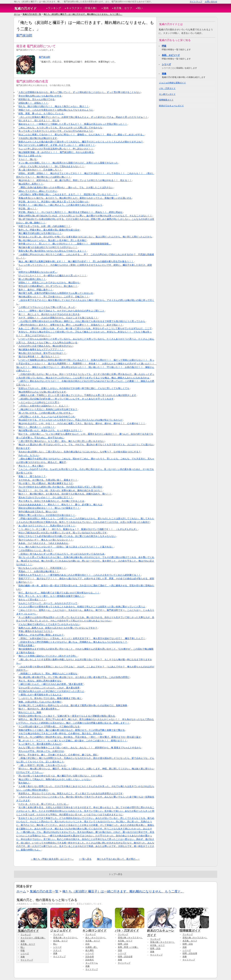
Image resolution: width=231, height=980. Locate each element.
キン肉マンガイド (167, 94)
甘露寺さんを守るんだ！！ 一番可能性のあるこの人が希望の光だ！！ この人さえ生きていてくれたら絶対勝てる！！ (80, 575)
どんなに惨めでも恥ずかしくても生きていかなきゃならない (49, 624)
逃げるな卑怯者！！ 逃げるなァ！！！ (39, 356)
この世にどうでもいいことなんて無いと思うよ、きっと (47, 307)
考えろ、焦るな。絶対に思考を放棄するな (40, 681)
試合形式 (90, 960)
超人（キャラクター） (96, 937)
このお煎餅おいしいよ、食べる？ (35, 550)
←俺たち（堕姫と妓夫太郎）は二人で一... (52, 859)
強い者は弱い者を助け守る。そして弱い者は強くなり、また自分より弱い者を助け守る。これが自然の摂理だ (74, 677)
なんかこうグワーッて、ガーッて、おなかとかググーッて (48, 603)
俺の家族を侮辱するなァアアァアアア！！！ (41, 350)
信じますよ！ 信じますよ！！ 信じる (39, 120)
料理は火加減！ (26, 645)
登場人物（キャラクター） (66, 937)
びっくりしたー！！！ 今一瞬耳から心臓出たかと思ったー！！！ (52, 276)
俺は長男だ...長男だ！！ (31, 184)
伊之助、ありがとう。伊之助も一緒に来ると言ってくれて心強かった (54, 202)
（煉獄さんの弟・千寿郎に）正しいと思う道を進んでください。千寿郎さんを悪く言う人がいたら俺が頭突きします (77, 395)
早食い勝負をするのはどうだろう (35, 631)
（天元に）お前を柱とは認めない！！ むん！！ (43, 406)
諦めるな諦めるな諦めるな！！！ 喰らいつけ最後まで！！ (49, 508)
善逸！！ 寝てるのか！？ (32, 476)
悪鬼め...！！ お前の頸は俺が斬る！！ (39, 571)
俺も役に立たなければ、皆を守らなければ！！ (42, 353)
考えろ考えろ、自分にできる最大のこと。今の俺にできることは (51, 501)
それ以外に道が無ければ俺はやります (38, 138)
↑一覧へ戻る (85, 859)
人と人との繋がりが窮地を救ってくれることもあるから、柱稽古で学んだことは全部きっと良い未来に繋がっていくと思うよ (82, 607)
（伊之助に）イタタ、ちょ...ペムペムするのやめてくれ (47, 417)
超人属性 (90, 950)
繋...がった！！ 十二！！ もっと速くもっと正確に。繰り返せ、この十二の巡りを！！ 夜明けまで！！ (73, 741)
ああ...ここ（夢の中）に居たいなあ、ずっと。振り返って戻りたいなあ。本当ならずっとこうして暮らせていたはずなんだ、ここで (85, 328)
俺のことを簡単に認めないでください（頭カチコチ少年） (48, 656)
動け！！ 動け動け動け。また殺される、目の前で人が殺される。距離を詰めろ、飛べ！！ (65, 494)
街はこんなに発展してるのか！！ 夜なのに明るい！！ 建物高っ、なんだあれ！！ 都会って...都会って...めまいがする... (81, 135)
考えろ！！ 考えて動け (31, 466)
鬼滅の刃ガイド (25, 8)
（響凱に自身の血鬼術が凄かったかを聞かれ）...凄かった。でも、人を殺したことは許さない (66, 187)
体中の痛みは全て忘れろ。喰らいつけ (38, 512)
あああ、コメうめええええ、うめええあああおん (43, 543)
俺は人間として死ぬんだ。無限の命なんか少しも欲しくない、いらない (55, 779)
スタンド (57, 950)
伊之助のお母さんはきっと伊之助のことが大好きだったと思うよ (51, 691)
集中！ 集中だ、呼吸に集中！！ (35, 290)
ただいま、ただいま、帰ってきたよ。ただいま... (43, 804)
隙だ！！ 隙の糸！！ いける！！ (37, 427)
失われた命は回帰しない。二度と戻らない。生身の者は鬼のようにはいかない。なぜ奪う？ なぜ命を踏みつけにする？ (80, 452)
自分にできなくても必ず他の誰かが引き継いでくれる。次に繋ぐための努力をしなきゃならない (67, 536)
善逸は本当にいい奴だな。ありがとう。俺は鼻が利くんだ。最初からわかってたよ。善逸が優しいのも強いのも (75, 198)
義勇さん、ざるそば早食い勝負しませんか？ (41, 635)
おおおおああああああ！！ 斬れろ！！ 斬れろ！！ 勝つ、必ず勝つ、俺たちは (60, 505)
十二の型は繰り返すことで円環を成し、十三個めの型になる (49, 726)
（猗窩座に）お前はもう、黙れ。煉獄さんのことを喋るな (48, 674)
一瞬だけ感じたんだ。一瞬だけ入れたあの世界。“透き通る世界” (51, 684)
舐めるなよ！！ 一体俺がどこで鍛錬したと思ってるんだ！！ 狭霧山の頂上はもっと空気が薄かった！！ (73, 124)
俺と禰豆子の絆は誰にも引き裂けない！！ (40, 233)
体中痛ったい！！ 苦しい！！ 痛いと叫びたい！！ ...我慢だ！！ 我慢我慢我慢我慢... (65, 244)
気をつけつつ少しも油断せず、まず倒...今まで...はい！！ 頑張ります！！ (57, 145)
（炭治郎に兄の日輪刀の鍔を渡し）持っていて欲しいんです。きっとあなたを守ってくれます (66, 399)
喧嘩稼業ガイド (166, 100)
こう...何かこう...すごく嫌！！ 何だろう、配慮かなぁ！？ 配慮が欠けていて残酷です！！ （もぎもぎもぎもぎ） (78, 529)
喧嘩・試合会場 (125, 956)
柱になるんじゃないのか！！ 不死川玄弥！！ (42, 568)
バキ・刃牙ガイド (167, 88)
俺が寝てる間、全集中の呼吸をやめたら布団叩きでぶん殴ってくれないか (56, 293)
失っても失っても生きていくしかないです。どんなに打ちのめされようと (56, 131)
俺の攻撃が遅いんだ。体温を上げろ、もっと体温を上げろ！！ (50, 430)
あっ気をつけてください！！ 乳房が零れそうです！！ (47, 526)
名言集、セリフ (123, 8)
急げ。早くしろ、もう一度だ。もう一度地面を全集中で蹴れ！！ (51, 596)
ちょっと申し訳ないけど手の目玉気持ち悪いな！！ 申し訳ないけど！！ (56, 149)
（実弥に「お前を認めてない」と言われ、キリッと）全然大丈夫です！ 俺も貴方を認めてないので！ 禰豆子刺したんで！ (82, 638)
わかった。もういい (29, 455)
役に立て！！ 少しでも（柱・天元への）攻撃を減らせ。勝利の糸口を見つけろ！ (60, 490)
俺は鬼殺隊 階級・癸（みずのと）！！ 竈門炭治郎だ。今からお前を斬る (56, 152)
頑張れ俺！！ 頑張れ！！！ (33, 103)
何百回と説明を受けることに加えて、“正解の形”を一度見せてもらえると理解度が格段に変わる (67, 716)
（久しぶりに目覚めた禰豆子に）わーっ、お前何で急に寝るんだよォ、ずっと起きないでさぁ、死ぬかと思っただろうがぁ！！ (83, 117)
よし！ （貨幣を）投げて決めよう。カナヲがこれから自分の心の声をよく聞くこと (61, 311)
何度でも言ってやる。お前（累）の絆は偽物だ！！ (45, 226)
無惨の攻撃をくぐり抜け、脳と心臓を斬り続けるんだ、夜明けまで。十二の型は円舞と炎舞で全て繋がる (72, 730)
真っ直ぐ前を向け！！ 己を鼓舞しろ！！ (40, 170)
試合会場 (90, 956)
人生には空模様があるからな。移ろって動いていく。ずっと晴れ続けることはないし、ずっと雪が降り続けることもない (80, 92)
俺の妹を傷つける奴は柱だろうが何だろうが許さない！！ (48, 247)
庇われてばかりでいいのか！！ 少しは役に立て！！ (46, 497)
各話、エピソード (171, 55)
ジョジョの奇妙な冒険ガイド (172, 83)
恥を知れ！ (24, 783)
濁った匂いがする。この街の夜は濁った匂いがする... (45, 413)
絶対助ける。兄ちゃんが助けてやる (37, 99)
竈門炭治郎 (24, 35)
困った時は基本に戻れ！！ (32, 279)
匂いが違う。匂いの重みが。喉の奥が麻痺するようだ (46, 483)
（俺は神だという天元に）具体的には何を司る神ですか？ (48, 409)
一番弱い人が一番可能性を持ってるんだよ (40, 695)
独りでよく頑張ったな (30, 156)
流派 (120, 950)
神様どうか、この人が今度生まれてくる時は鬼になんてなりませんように (56, 110)
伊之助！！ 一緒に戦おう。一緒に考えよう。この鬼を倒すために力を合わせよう (60, 205)
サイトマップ (196, 2)
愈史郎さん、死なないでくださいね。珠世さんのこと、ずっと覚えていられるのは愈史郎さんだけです (71, 793)
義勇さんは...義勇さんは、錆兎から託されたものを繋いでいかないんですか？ (58, 628)
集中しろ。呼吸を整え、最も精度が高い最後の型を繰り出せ (49, 230)
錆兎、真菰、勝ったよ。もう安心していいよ (41, 113)
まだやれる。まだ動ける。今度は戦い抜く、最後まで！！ (48, 480)
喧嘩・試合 (123, 944)
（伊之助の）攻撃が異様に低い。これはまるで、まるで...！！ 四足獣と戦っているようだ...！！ (68, 194)
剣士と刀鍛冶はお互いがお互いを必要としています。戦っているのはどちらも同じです (63, 533)
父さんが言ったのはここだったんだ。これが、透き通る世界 (49, 688)
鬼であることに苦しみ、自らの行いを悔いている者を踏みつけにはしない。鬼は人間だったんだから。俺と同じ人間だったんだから (85, 237)
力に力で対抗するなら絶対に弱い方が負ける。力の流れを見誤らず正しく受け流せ (60, 487)
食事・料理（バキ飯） (128, 947)
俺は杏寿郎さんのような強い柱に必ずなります (42, 392)
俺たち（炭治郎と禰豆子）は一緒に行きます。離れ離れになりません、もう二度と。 (83, 14)
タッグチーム (92, 963)
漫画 (106, 8)
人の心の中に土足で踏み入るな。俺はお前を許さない (46, 346)
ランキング (54, 8)
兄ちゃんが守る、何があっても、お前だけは (41, 751)
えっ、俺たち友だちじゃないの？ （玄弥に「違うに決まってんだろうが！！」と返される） (66, 547)
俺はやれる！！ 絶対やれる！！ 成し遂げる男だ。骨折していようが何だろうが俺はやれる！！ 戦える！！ (75, 180)
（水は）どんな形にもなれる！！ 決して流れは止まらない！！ (51, 166)
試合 (87, 944)
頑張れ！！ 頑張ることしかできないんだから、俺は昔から (49, 283)
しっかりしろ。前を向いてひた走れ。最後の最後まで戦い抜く (50, 698)
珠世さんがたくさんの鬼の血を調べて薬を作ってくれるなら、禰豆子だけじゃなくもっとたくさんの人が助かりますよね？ (81, 142)
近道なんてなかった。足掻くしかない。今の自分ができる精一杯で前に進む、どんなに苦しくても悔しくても (74, 388)
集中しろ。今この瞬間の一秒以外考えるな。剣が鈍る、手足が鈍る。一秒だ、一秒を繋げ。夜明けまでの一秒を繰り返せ (80, 737)
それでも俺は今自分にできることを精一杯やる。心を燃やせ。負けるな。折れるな (60, 733)
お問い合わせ (211, 2)
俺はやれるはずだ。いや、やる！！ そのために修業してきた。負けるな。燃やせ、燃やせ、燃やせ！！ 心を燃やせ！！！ (82, 423)
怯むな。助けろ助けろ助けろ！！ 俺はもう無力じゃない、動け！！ (54, 106)
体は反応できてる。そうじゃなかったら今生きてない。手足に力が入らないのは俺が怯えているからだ (71, 420)
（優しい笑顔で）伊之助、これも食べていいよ (42, 765)
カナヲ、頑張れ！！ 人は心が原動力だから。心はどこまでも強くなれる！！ (58, 318)
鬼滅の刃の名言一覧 (32, 14)
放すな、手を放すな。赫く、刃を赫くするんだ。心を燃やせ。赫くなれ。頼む (58, 755)
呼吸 (164, 46)
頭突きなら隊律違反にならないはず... (38, 272)
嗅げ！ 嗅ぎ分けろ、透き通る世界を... (39, 709)
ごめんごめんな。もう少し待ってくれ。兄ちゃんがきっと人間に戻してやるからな (60, 128)
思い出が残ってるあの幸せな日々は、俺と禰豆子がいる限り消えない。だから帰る (60, 776)
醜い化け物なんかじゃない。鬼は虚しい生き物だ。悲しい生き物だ (52, 240)
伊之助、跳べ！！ (28, 209)
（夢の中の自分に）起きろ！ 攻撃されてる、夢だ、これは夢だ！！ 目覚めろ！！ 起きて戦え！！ (71, 325)
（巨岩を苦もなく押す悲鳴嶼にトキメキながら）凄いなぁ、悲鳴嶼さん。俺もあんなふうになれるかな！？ (73, 642)
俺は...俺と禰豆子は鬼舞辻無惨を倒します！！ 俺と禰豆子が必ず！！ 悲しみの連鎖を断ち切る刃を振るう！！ (76, 261)
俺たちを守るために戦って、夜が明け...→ (118, 859)
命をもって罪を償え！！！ (32, 600)
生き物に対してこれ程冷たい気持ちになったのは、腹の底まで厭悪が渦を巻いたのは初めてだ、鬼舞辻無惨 (73, 705)
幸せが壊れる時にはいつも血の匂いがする (40, 96)
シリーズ (166, 64)
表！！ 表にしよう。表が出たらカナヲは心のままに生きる (49, 314)
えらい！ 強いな (28, 159)
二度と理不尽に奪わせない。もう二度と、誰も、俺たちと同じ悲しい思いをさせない (61, 441)
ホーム (17, 14)
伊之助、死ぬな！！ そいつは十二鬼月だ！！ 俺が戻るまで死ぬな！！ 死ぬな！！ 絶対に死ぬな (71, 212)
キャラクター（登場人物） (82, 8)
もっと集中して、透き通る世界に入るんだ (40, 744)
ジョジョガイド (65, 929)
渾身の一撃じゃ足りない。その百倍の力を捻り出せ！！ (47, 515)
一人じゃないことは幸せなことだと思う (39, 402)
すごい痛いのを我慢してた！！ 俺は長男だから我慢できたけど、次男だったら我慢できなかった (68, 163)
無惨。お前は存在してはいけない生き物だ (40, 702)
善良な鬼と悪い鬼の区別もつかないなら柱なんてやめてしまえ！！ (52, 251)
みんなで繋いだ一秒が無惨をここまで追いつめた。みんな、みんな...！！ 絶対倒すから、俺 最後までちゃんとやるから (80, 748)
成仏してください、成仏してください (38, 191)
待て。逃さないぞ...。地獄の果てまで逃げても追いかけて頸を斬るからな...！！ (59, 593)
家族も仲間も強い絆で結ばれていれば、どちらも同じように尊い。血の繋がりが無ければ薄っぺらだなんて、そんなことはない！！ (85, 216)
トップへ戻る (116, 874)
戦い (140, 8)
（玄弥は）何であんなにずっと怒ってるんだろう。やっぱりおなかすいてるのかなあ (61, 554)
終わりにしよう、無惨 (30, 712)
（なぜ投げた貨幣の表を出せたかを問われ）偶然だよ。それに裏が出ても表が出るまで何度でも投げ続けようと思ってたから (82, 321)
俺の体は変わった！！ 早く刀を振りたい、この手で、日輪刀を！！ (54, 297)
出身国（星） (92, 947)
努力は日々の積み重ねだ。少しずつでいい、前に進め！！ (48, 286)
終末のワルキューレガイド (171, 106)
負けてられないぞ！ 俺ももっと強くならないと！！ (46, 540)
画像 (164, 74)
